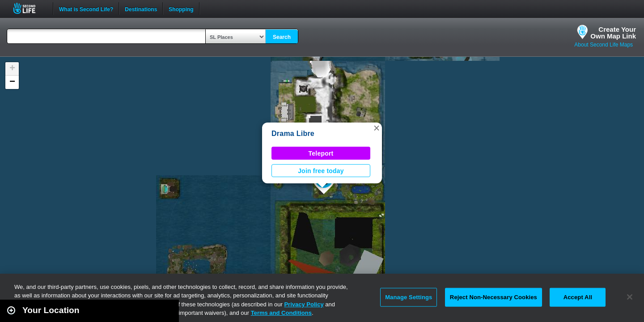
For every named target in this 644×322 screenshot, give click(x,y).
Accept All (578, 297)
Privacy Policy (304, 304)
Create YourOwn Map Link (613, 33)
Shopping (181, 8)
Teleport (321, 153)
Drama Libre (293, 133)
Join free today (321, 171)
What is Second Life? (86, 8)
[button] (377, 128)
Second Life (29, 8)
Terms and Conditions (281, 313)
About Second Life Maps (604, 45)
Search (282, 37)
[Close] (630, 297)
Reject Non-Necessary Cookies (494, 297)
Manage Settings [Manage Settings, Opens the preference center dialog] (409, 297)
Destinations (141, 8)
